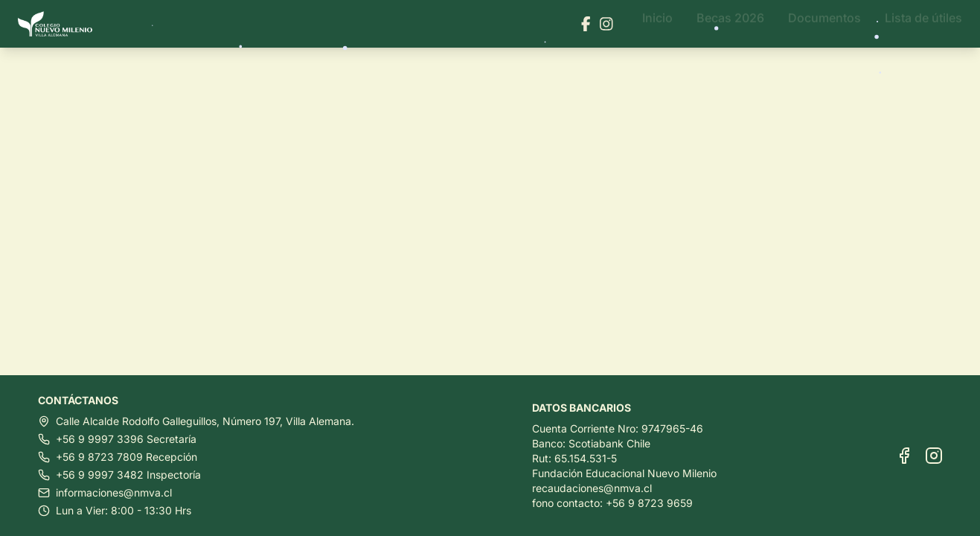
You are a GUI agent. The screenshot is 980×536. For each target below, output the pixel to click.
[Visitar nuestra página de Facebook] (586, 24)
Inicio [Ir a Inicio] (657, 24)
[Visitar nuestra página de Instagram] (606, 24)
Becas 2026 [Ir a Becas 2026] (730, 24)
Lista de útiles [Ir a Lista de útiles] (923, 24)
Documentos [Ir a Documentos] (824, 24)
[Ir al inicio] (61, 24)
